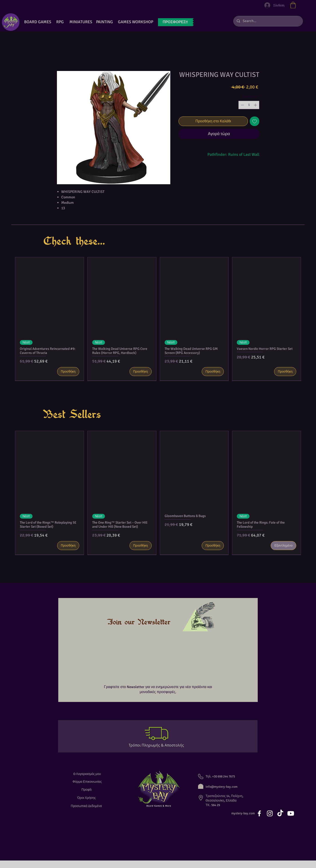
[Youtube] (291, 813)
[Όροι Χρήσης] (87, 798)
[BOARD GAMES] (38, 22)
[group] (158, 319)
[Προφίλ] (87, 790)
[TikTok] (280, 813)
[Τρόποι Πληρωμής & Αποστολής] (158, 745)
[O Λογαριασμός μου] (87, 774)
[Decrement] (242, 105)
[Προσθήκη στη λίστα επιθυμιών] (255, 121)
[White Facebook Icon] (259, 813)
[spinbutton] (249, 105)
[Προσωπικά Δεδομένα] (87, 806)
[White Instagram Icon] (270, 813)
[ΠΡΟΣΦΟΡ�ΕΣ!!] (175, 22)
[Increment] (256, 105)
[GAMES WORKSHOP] (135, 22)
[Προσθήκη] (68, 372)
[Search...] (268, 21)
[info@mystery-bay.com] (227, 787)
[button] (293, 5)
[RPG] (60, 22)
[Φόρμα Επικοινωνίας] (87, 782)
